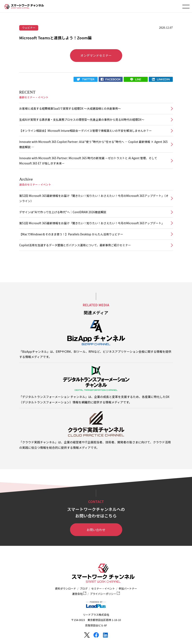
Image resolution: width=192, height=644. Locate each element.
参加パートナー (128, 588)
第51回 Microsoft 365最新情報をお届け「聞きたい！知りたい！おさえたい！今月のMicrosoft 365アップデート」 (92, 223)
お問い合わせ (96, 530)
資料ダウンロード (65, 588)
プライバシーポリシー (105, 594)
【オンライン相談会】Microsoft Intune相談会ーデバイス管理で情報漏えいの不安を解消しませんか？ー (85, 131)
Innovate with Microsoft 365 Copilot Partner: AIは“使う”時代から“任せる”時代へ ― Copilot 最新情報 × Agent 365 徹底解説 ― (93, 144)
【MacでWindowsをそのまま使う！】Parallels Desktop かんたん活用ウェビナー (71, 234)
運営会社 (79, 594)
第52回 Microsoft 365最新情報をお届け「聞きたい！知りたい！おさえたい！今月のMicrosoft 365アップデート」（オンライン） (94, 198)
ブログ (84, 588)
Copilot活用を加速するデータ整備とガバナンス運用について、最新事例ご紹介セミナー (75, 245)
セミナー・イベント (103, 588)
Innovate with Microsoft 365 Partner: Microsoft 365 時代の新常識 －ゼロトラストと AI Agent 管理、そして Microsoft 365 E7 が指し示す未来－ (88, 161)
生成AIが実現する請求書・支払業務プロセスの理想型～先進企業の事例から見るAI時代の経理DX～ (82, 120)
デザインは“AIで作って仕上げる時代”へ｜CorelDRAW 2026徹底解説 (63, 212)
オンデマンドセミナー (96, 55)
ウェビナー (29, 28)
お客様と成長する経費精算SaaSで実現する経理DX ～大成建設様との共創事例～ (70, 108)
